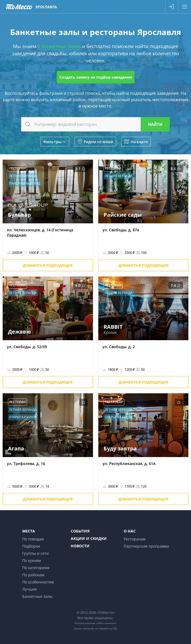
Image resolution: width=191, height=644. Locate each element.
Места (29, 531)
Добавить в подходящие (48, 265)
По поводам (33, 539)
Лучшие (30, 589)
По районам (33, 575)
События (80, 531)
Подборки (31, 546)
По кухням (32, 560)
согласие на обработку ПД (100, 628)
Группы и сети (35, 553)
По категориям (36, 568)
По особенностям (38, 582)
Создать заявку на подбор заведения (96, 77)
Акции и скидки (89, 538)
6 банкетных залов (59, 46)
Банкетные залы (37, 596)
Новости (80, 546)
